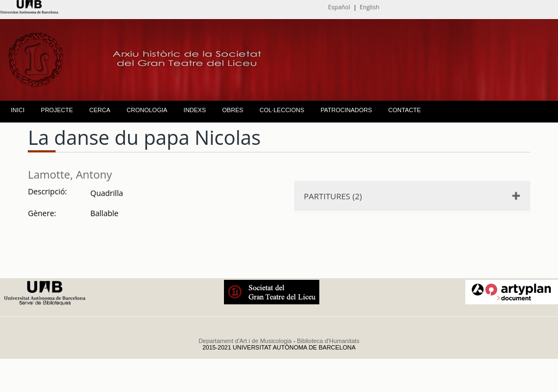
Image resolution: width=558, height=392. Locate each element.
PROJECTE (57, 110)
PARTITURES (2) (333, 196)
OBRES (233, 110)
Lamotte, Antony (70, 174)
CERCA (100, 110)
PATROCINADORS (346, 110)
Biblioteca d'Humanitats (328, 341)
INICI (18, 110)
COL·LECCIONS (282, 110)
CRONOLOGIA (147, 110)
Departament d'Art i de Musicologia (245, 341)
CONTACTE (405, 110)
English (369, 7)
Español (339, 7)
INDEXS (195, 110)
